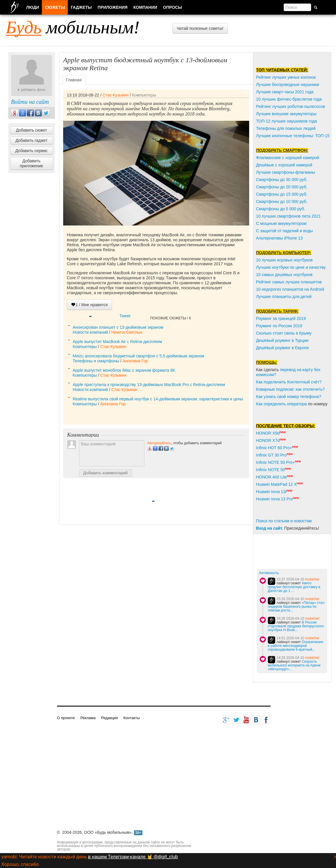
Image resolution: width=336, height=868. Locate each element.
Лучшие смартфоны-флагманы (286, 172)
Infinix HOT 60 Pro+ (274, 448)
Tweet (125, 316)
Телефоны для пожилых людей (286, 128)
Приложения (113, 7)
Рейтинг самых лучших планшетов (289, 282)
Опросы (173, 7)
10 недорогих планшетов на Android (290, 289)
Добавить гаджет (32, 140)
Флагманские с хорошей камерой (288, 158)
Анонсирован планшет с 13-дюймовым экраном (118, 327)
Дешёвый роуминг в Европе (283, 348)
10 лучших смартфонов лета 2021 (288, 216)
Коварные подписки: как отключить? (291, 389)
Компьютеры (144, 95)
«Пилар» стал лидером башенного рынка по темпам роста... (296, 607)
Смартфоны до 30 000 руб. (282, 180)
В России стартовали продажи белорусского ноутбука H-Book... (296, 626)
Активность (269, 573)
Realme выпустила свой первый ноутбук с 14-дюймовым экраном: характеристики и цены (158, 399)
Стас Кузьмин (116, 95)
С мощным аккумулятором (281, 223)
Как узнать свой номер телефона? (289, 397)
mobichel (312, 579)
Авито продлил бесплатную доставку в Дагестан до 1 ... (294, 587)
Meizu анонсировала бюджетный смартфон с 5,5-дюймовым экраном (139, 356)
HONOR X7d (268, 440)
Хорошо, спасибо (20, 864)
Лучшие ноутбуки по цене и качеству (291, 267)
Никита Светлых (127, 332)
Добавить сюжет (31, 130)
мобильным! (73, 27)
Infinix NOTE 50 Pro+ (276, 462)
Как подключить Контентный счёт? (289, 382)
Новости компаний (91, 332)
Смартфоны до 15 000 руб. (282, 194)
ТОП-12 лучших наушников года (287, 121)
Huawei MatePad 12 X (276, 484)
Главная (74, 80)
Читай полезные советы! (200, 28)
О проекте (66, 718)
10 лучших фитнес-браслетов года (289, 99)
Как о (261, 404)
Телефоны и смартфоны (96, 361)
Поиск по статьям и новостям (284, 521)
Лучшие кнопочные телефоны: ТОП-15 (293, 136)
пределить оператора (286, 404)
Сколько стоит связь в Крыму (284, 333)
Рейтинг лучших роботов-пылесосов (291, 106)
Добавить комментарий (106, 473)
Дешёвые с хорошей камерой (284, 165)
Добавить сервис (31, 151)
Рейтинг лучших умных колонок (286, 77)
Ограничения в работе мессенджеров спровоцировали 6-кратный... (295, 646)
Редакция (110, 718)
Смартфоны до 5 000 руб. (281, 209)
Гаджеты (81, 7)
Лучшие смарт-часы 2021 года (285, 92)
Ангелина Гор (135, 361)
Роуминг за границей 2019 (281, 318)
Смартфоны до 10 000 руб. (282, 201)
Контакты (132, 718)
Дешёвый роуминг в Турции (282, 340)
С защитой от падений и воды (285, 231)
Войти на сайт (30, 102)
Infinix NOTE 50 (271, 470)
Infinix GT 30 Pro (272, 455)
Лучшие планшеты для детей (284, 297)
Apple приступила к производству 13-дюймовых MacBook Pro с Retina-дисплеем (149, 385)
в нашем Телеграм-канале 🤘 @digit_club (133, 857)
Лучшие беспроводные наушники (288, 85)
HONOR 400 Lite (272, 477)
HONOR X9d (268, 433)
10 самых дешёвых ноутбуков (284, 275)
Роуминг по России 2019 (279, 326)
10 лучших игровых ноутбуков (285, 260)
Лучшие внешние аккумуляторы (286, 114)
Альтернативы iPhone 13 (279, 238)
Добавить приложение (32, 163)
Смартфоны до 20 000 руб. (282, 187)
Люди (33, 7)
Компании (145, 7)
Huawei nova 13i (271, 492)
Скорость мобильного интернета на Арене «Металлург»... (294, 665)
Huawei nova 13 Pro (275, 499)
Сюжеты (55, 7)
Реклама (88, 718)
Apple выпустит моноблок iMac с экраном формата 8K (124, 370)
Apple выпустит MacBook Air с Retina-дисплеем (118, 342)
